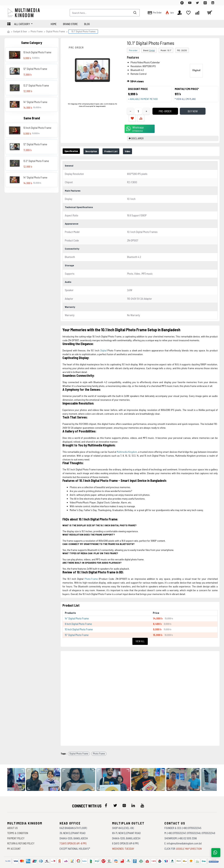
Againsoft (143, 863)
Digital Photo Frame (56, 31)
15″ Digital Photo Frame (77, 629)
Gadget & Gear (20, 31)
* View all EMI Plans (187, 101)
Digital (152, 50)
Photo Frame (37, 31)
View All (140, 635)
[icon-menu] (106, 796)
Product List (120, 148)
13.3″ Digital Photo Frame (36, 85)
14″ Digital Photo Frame (35, 102)
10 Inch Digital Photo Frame (37, 52)
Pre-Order (159, 115)
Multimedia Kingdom (127, 447)
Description (97, 148)
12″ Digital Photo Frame (35, 69)
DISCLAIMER (137, 135)
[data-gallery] (46, 770)
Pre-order (133, 50)
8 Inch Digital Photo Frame (78, 617)
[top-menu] (10, 3)
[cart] (210, 13)
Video (139, 148)
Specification (73, 147)
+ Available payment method (145, 101)
